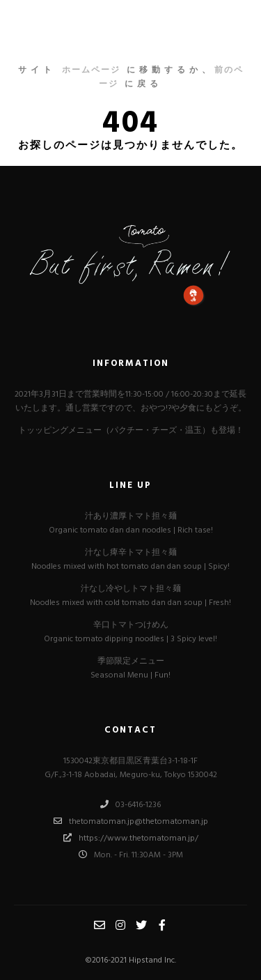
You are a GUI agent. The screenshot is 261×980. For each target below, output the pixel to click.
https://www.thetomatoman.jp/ (131, 838)
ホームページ (91, 70)
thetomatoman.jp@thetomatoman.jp (131, 821)
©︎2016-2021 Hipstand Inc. (131, 960)
